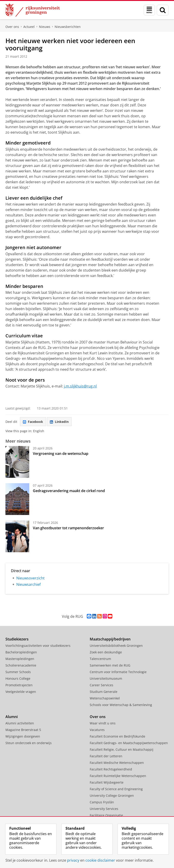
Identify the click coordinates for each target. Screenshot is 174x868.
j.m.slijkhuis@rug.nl (80, 386)
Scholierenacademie (21, 665)
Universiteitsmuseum (106, 678)
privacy (73, 860)
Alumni (12, 717)
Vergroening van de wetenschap (61, 454)
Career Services (101, 685)
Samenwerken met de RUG (110, 665)
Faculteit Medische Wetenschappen (117, 763)
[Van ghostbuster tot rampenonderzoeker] (17, 536)
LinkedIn (59, 422)
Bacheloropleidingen (21, 652)
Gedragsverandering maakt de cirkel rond (69, 491)
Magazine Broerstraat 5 (23, 730)
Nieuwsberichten (68, 27)
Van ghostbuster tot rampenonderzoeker (68, 528)
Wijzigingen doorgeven (23, 736)
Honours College (18, 678)
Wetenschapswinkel (105, 698)
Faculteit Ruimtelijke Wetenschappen (118, 776)
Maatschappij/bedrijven (110, 639)
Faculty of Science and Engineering (116, 789)
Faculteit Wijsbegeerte (107, 782)
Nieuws (45, 27)
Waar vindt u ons (103, 723)
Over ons (12, 27)
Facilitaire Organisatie (106, 815)
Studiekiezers (17, 639)
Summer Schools (18, 672)
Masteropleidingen (20, 659)
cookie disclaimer (100, 860)
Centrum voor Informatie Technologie (118, 672)
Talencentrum (100, 659)
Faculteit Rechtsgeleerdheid (111, 769)
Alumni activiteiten (20, 723)
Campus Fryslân (102, 802)
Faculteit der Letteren (106, 756)
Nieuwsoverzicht (30, 578)
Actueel (29, 27)
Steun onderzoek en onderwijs (29, 743)
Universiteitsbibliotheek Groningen (116, 646)
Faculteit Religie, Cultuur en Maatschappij (122, 749)
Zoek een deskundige (106, 652)
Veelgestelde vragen (21, 692)
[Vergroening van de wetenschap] (17, 462)
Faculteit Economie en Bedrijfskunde (117, 736)
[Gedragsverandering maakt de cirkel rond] (17, 499)
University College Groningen (112, 796)
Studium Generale (104, 692)
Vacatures (97, 730)
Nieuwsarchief (28, 584)
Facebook (33, 422)
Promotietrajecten (19, 685)
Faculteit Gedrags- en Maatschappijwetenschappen (129, 743)
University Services (104, 809)
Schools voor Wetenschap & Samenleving (121, 705)
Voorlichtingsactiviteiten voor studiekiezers (38, 646)
